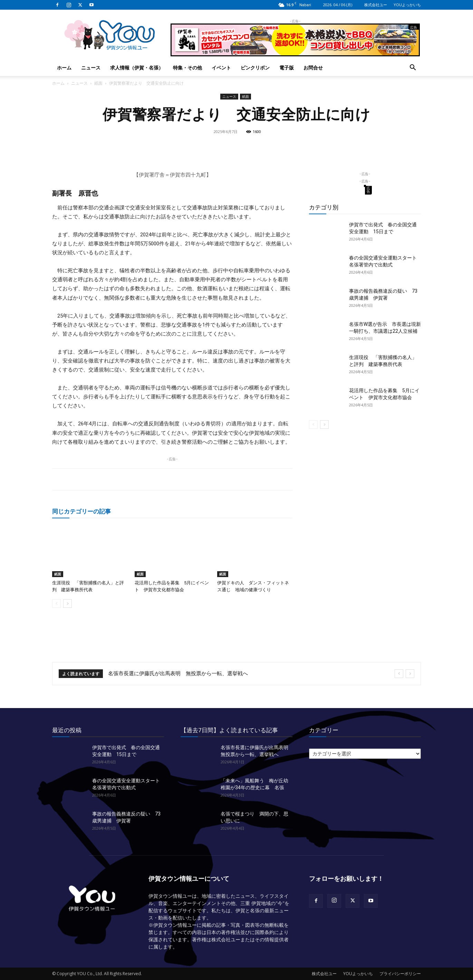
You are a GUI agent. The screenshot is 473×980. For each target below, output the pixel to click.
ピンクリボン (255, 68)
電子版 (287, 68)
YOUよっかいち (407, 5)
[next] (410, 674)
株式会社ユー (376, 5)
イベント (221, 68)
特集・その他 (187, 68)
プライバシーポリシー (400, 974)
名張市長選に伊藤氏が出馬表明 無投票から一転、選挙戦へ (178, 673)
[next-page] (67, 604)
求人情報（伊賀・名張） (137, 68)
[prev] (399, 674)
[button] (413, 68)
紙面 (98, 83)
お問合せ (313, 68)
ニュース (91, 68)
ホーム (64, 68)
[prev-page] (56, 604)
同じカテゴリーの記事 (81, 511)
